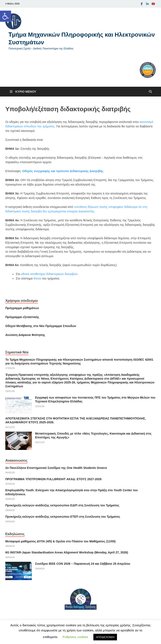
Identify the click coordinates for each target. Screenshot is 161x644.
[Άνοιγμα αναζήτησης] (150, 92)
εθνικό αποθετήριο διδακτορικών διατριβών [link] (49, 274)
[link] (6, 16)
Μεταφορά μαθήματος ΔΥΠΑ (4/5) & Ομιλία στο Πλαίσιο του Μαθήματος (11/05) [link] (60, 541)
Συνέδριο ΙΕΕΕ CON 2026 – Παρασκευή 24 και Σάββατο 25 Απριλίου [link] (83, 564)
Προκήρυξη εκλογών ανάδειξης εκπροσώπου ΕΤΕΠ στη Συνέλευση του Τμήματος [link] (63, 517)
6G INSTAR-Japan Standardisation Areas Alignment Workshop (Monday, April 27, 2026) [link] (67, 552)
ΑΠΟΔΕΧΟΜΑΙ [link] (105, 637)
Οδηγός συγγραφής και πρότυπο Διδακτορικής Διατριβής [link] (63, 171)
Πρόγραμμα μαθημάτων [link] (22, 308)
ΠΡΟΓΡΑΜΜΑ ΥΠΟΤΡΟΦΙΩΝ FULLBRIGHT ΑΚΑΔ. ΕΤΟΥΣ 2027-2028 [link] (53, 479)
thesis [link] (37, 278)
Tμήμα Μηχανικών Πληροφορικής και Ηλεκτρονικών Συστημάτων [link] (82, 38)
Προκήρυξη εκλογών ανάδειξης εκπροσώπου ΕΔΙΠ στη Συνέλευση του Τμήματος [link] (62, 505)
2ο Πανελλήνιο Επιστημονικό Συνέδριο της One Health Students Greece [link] (56, 468)
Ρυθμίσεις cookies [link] (75, 637)
